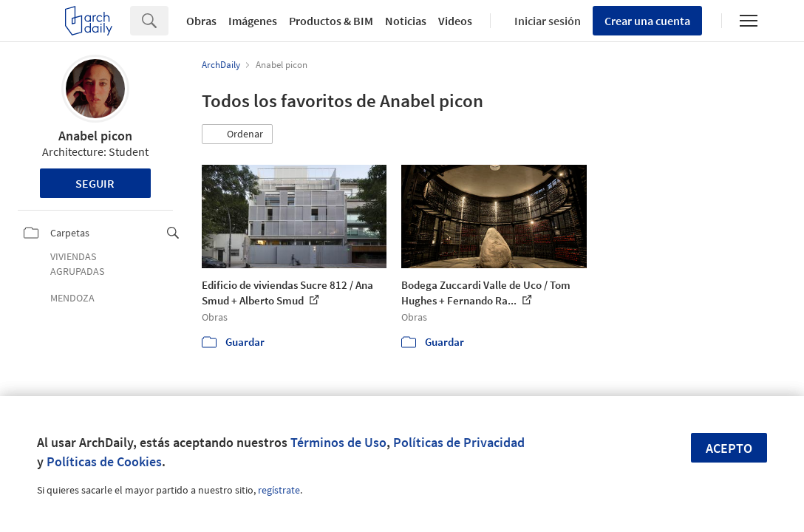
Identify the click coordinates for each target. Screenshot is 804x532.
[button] (237, 134)
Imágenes (253, 21)
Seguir (95, 183)
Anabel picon (95, 136)
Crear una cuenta (647, 21)
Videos (455, 21)
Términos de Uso (338, 442)
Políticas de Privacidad (459, 442)
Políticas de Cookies (104, 461)
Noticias (406, 21)
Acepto (729, 448)
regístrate (279, 490)
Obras (201, 21)
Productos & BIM (331, 21)
